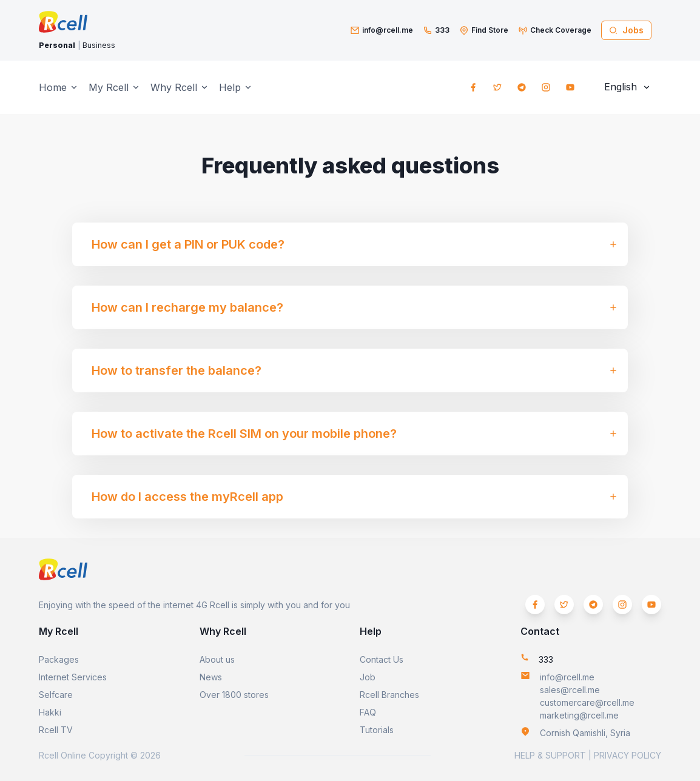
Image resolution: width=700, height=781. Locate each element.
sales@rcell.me (570, 690)
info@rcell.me (388, 30)
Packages (59, 659)
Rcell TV (56, 730)
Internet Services (73, 677)
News (211, 677)
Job (368, 677)
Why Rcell (174, 87)
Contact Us (382, 659)
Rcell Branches (389, 695)
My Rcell (109, 87)
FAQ (368, 712)
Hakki (50, 712)
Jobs (626, 30)
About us (217, 659)
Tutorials (377, 730)
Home (53, 87)
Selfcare (56, 695)
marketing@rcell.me (579, 715)
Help (230, 87)
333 (442, 30)
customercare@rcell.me (587, 702)
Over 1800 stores (234, 695)
